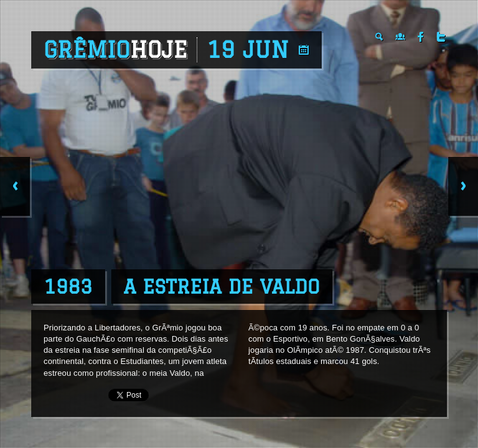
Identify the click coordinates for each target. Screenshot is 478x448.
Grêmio (115, 50)
